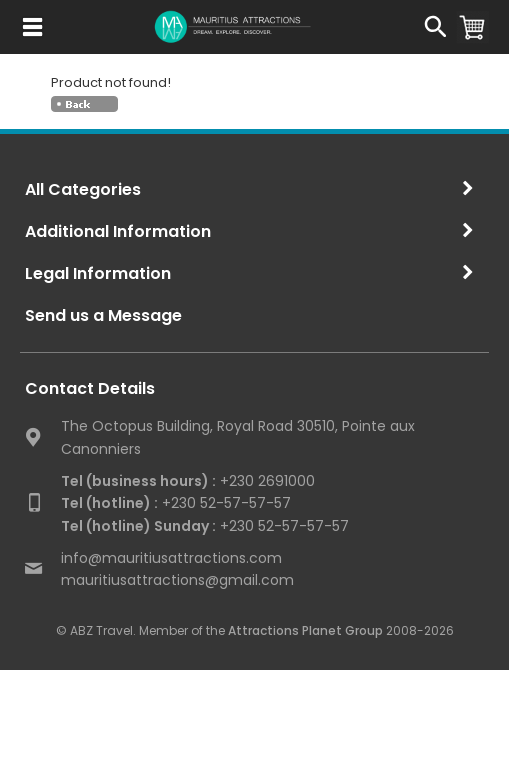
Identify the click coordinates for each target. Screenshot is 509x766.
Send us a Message (103, 315)
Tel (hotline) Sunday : (138, 526)
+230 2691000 (188, 481)
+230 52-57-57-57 (176, 503)
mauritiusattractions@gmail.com (177, 580)
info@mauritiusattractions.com (171, 558)
